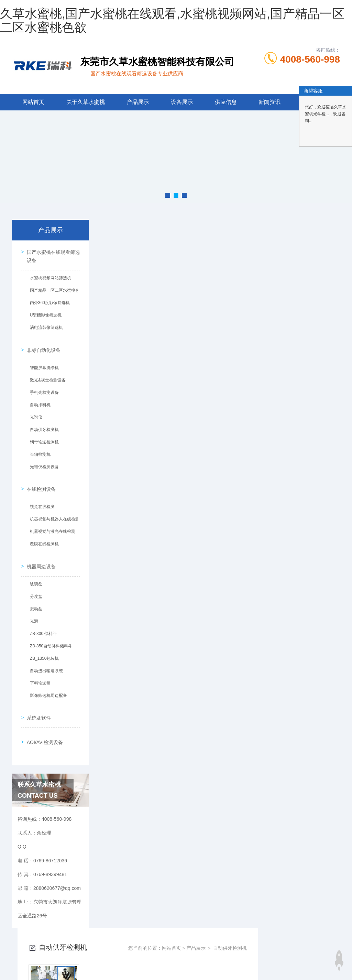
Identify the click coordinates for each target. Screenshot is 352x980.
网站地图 (10, 976)
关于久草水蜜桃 (86, 102)
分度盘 (34, 581)
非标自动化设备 (41, 343)
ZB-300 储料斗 (41, 618)
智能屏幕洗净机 (42, 361)
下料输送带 (38, 667)
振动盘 (34, 593)
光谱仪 (34, 411)
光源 (32, 605)
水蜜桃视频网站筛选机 (48, 276)
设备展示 (182, 102)
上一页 (200, 340)
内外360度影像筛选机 (47, 301)
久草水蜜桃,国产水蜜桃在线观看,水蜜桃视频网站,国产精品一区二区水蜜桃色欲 (172, 20)
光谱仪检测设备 (42, 460)
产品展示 (138, 102)
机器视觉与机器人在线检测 (52, 508)
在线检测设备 (39, 478)
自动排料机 (38, 398)
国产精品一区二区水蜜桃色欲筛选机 (54, 289)
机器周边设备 (39, 550)
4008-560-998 (310, 59)
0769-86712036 (134, 928)
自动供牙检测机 (42, 423)
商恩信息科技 (188, 961)
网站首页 (33, 102)
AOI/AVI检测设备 (43, 717)
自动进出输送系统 (44, 655)
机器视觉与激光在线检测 (50, 520)
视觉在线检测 (40, 496)
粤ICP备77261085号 (234, 939)
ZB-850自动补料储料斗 (49, 630)
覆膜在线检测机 (42, 533)
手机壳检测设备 (42, 386)
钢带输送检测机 (42, 435)
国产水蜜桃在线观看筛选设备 (51, 254)
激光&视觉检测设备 (45, 374)
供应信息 (226, 102)
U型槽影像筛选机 (43, 313)
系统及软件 (36, 697)
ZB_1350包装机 (42, 643)
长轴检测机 (38, 448)
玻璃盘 (34, 568)
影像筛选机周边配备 (46, 680)
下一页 (240, 340)
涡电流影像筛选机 (44, 326)
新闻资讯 (269, 102)
